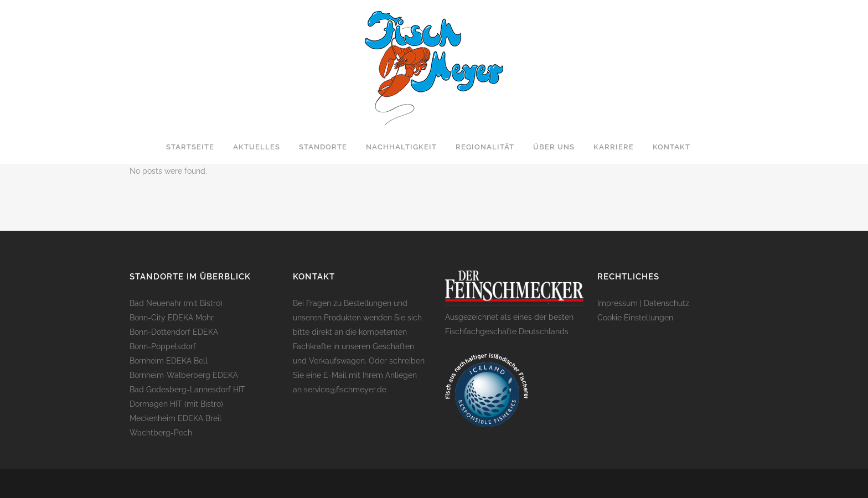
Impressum (618, 303)
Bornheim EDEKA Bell (169, 361)
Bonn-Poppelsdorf (163, 346)
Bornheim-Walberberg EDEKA (184, 375)
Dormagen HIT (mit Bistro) (176, 404)
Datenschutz (666, 303)
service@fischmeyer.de (345, 390)
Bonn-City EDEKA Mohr (172, 318)
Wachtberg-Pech (161, 433)
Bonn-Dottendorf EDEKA (174, 332)
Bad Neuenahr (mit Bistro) (176, 303)
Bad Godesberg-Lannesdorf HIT (187, 390)
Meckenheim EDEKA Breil (175, 418)
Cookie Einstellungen (635, 318)
